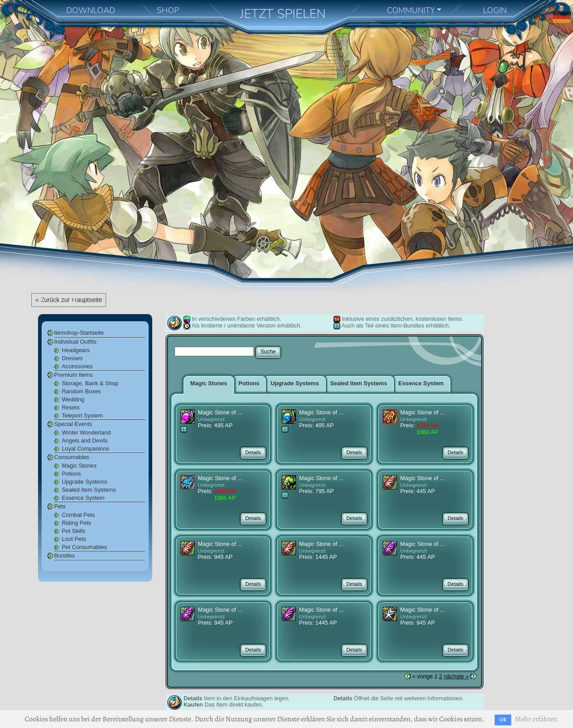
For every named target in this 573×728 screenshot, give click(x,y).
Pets (60, 506)
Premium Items (73, 375)
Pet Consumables (84, 547)
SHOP (168, 10)
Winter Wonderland (86, 432)
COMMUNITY (411, 10)
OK (503, 720)
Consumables (72, 457)
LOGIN (495, 10)
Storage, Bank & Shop (90, 383)
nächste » (457, 676)
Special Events (73, 424)
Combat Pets (78, 515)
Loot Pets (74, 539)
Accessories (77, 366)
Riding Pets (76, 523)
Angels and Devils (85, 441)
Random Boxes (81, 391)
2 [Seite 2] (441, 676)
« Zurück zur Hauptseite (69, 300)
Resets (71, 407)
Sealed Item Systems (89, 490)
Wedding (73, 399)
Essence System (83, 498)
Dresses (72, 358)
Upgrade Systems (85, 482)
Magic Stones (79, 466)
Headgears (76, 350)
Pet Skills (74, 531)
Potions (71, 474)
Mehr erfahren (536, 719)
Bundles (64, 556)
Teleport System (82, 415)
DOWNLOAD (91, 10)
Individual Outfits (75, 342)
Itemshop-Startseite (79, 333)
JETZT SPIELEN (283, 14)
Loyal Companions (86, 449)
